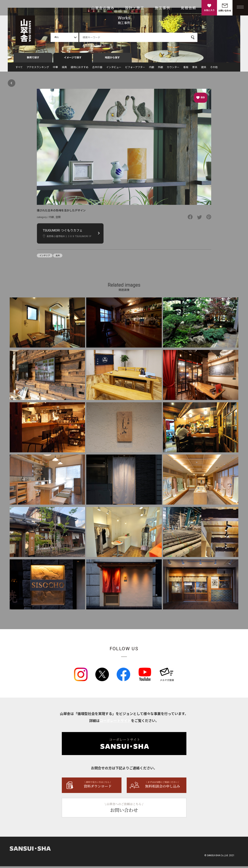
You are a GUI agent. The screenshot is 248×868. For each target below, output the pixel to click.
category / (43, 219)
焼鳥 (64, 69)
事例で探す (33, 59)
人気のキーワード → (94, 45)
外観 (160, 69)
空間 (58, 219)
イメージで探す (73, 59)
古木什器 (97, 69)
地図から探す (112, 59)
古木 (58, 257)
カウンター (173, 69)
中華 (55, 69)
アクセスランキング (38, 69)
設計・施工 (135, 8)
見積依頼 (189, 8)
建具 (204, 69)
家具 (195, 69)
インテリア (45, 257)
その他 (214, 69)
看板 (186, 69)
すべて (19, 69)
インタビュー (114, 69)
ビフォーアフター (135, 69)
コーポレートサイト (115, 722)
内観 (152, 69)
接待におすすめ (80, 69)
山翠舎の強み (103, 8)
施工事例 (163, 8)
